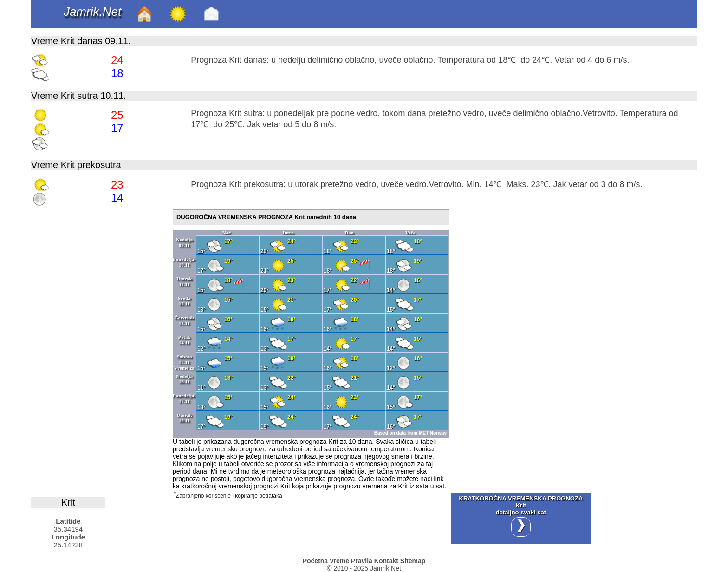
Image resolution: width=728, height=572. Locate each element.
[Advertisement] (101, 349)
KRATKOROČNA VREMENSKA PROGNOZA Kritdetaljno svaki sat (521, 516)
